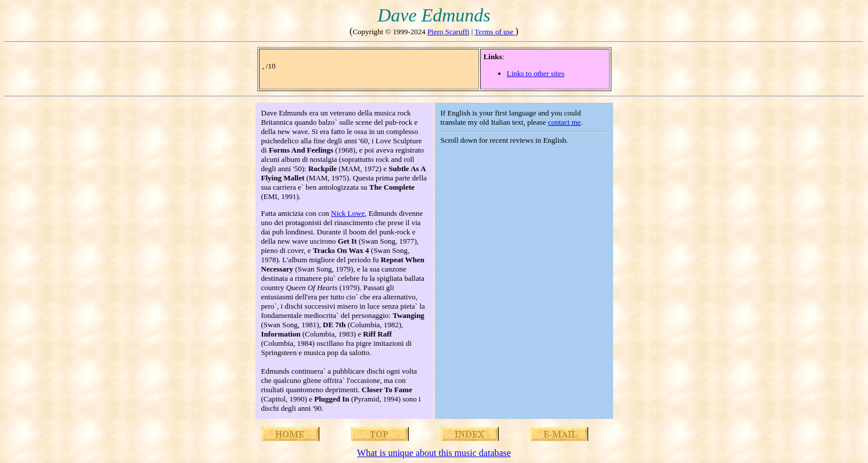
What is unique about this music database (434, 453)
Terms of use (495, 32)
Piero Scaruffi (448, 32)
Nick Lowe (348, 213)
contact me (565, 122)
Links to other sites (536, 73)
